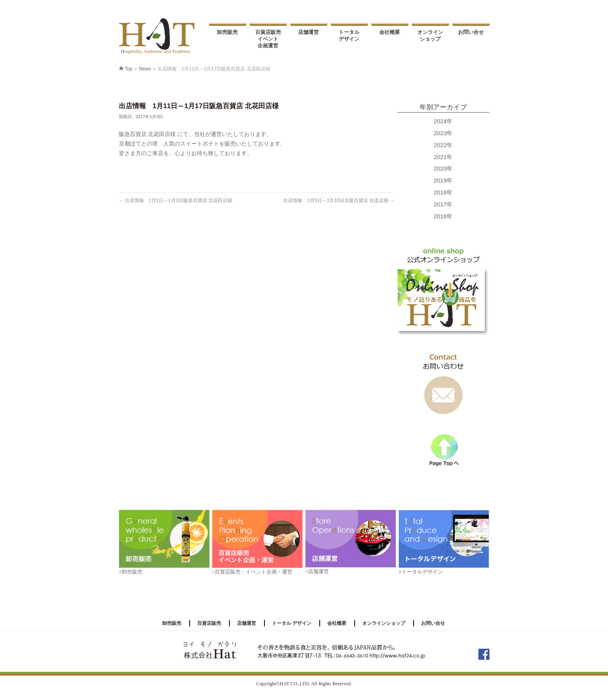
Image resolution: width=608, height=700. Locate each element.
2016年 (443, 216)
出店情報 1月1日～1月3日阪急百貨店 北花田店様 (176, 200)
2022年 (443, 145)
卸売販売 (172, 623)
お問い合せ (433, 623)
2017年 (443, 204)
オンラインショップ (384, 623)
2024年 (443, 121)
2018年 (443, 192)
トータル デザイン (292, 623)
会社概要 (337, 623)
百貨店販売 (209, 623)
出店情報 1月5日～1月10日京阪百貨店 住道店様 (339, 200)
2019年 (443, 181)
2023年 (443, 133)
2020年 (443, 169)
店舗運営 (247, 623)
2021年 (443, 157)
